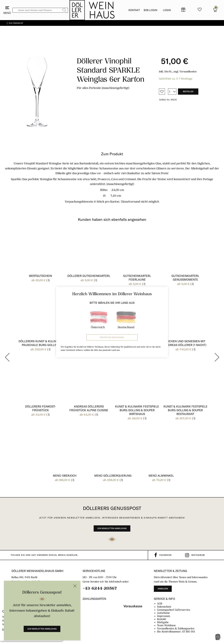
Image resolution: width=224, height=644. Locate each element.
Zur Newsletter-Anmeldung (42, 629)
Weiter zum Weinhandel (112, 337)
